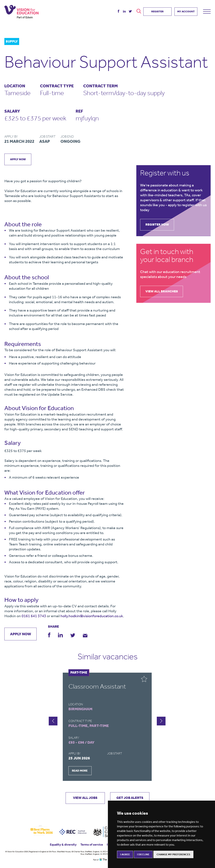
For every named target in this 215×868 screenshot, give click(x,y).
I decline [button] (143, 854)
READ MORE (80, 771)
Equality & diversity (63, 845)
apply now (18, 159)
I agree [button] (125, 854)
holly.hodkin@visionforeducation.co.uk (92, 616)
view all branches (163, 292)
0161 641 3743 (34, 616)
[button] (161, 721)
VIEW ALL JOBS (84, 798)
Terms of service (92, 845)
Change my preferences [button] (173, 854)
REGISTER (157, 11)
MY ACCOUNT (186, 11)
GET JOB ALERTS (131, 798)
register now (158, 225)
